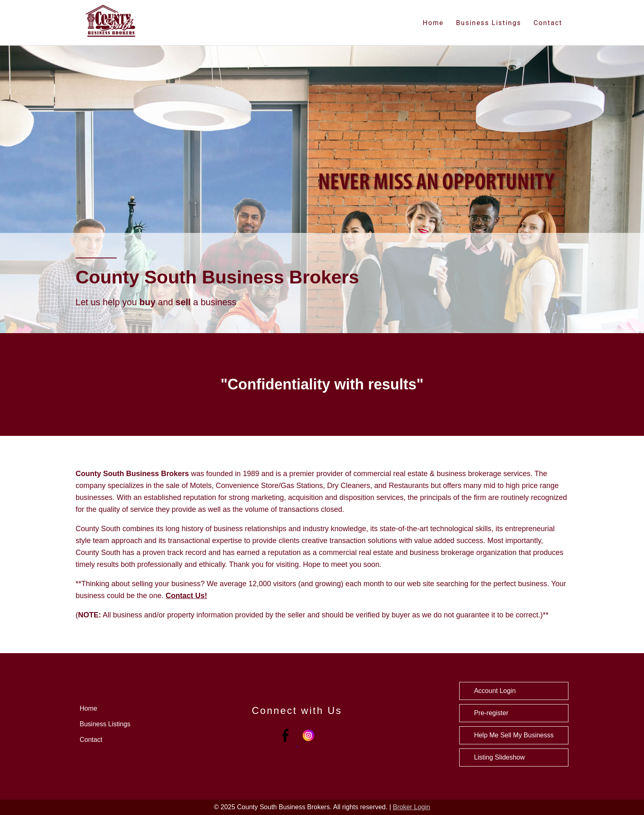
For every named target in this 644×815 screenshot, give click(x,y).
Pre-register (491, 713)
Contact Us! (186, 596)
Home (433, 23)
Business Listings (489, 23)
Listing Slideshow (499, 757)
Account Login (495, 691)
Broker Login (412, 807)
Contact (548, 23)
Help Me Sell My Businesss (514, 735)
